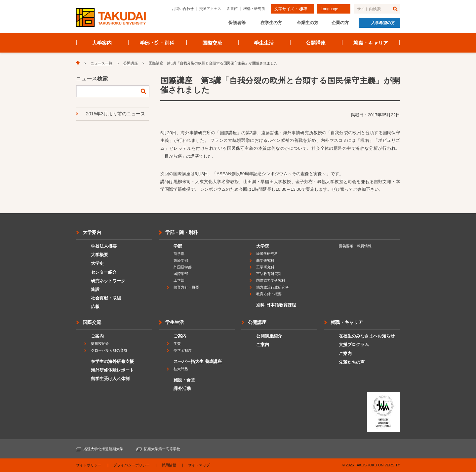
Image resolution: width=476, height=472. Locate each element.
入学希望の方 (383, 23)
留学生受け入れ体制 (110, 379)
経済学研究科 (267, 254)
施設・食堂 (184, 380)
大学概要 (99, 255)
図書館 (232, 9)
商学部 (179, 254)
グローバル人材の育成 (109, 350)
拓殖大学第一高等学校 (162, 449)
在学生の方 (271, 23)
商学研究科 (265, 260)
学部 (178, 246)
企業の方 (340, 23)
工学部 (179, 280)
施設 (95, 289)
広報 (95, 307)
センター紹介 (104, 272)
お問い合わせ (183, 9)
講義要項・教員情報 (355, 246)
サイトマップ (199, 465)
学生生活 (264, 43)
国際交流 (212, 43)
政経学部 (181, 260)
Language (329, 9)
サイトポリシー (89, 465)
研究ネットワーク (108, 281)
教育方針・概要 (186, 287)
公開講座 (316, 43)
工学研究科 (265, 267)
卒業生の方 (308, 23)
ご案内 (97, 336)
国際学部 (181, 274)
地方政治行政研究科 (273, 287)
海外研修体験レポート (112, 370)
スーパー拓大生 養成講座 (198, 361)
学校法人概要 (104, 246)
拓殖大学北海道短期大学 (103, 449)
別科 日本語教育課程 (276, 305)
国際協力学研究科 (271, 280)
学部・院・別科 (157, 43)
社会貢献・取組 (106, 298)
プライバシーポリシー (132, 465)
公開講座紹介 (269, 336)
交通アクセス (210, 9)
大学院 (263, 246)
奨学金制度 (183, 350)
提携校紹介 (100, 343)
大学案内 (102, 43)
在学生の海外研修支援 (112, 361)
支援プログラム (354, 345)
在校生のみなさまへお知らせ (367, 336)
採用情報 (169, 465)
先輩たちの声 (352, 362)
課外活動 (182, 389)
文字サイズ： (291, 9)
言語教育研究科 (269, 274)
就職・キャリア (371, 43)
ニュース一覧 (101, 63)
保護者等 (237, 23)
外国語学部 (183, 267)
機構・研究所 (254, 9)
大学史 (97, 263)
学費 (177, 343)
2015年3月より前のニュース (116, 114)
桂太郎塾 (181, 369)
